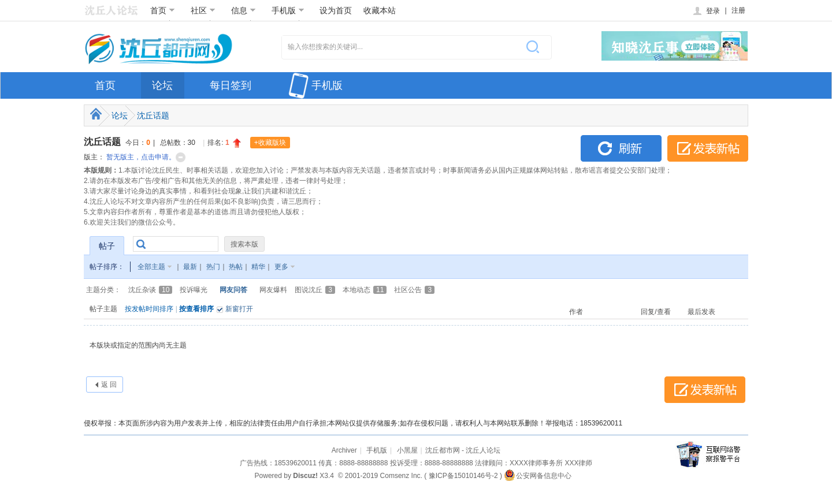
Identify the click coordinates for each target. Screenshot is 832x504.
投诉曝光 (194, 290)
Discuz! (305, 476)
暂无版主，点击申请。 (141, 157)
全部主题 (151, 267)
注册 (738, 10)
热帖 (236, 267)
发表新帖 (708, 148)
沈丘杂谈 (150, 290)
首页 (163, 10)
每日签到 (231, 85)
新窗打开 (239, 309)
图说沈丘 (315, 290)
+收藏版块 (270, 143)
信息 (244, 10)
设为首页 (336, 10)
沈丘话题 (153, 115)
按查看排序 (196, 309)
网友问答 (233, 290)
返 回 (109, 384)
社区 (203, 10)
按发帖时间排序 (149, 309)
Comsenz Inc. (401, 476)
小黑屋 (407, 450)
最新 (190, 267)
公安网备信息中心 (538, 476)
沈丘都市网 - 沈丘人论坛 (463, 450)
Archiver (344, 450)
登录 (706, 11)
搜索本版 (244, 244)
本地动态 (365, 290)
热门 (213, 267)
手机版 (288, 10)
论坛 (162, 85)
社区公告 (414, 290)
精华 (258, 267)
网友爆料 (273, 290)
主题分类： (103, 290)
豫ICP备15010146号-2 (463, 476)
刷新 (621, 148)
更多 (281, 267)
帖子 (107, 246)
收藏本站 (380, 10)
